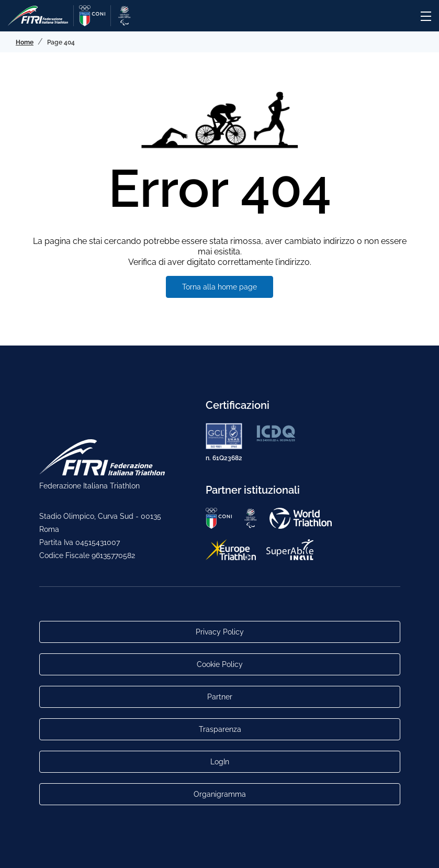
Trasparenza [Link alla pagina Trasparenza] (220, 729)
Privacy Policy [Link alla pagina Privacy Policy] (220, 632)
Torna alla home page (220, 287)
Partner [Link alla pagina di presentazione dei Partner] (220, 697)
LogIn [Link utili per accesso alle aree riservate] (220, 762)
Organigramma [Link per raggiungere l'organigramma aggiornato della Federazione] (220, 794)
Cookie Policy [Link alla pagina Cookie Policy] (220, 664)
